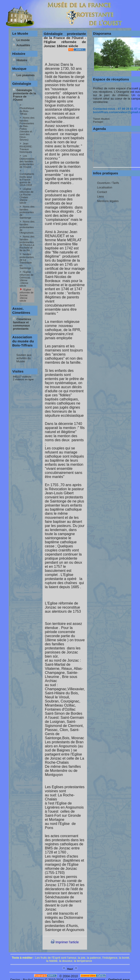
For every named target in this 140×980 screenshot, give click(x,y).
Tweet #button (101, 119)
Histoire (20, 60)
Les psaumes (24, 75)
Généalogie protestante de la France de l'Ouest (24, 95)
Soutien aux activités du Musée (24, 358)
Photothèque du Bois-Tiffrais (27, 111)
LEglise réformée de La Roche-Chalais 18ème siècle (26, 196)
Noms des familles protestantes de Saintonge (27, 212)
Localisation (105, 188)
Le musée (21, 40)
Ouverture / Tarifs (108, 183)
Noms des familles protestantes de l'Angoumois (27, 227)
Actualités (21, 45)
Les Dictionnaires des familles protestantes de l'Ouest (27, 161)
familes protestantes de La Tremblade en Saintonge (27, 261)
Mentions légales (108, 201)
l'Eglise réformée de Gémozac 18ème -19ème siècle (26, 279)
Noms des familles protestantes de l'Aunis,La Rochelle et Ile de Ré (27, 243)
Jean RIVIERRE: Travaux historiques (26, 148)
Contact (102, 192)
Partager (98, 122)
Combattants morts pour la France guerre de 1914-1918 (27, 179)
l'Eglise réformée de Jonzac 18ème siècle (26, 295)
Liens (100, 197)
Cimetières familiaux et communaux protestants (22, 324)
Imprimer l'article (65, 942)
